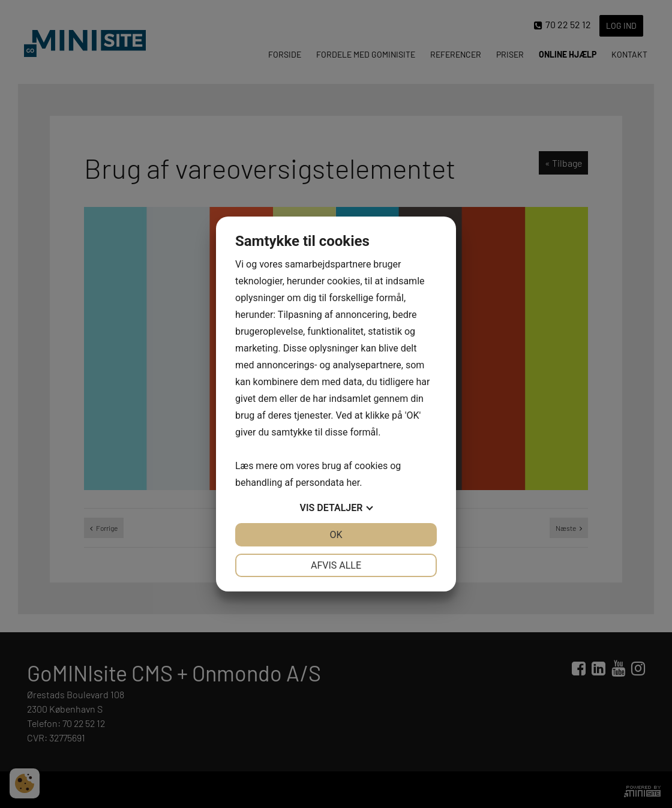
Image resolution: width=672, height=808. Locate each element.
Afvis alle (336, 565)
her (353, 483)
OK (336, 535)
